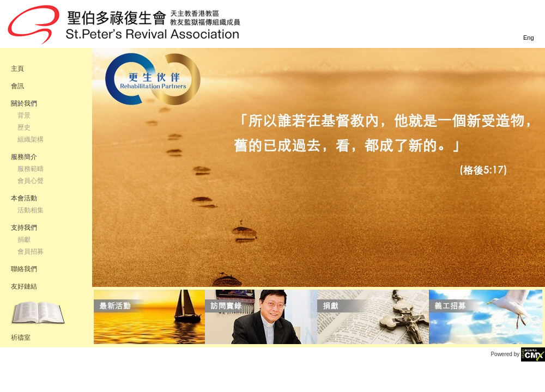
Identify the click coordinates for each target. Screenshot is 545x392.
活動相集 (31, 210)
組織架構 (31, 139)
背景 (24, 115)
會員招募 (31, 252)
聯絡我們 (24, 269)
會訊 (17, 86)
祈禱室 (21, 338)
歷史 (24, 127)
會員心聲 (31, 181)
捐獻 (24, 240)
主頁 (17, 69)
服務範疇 (31, 169)
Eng (529, 38)
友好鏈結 (24, 286)
